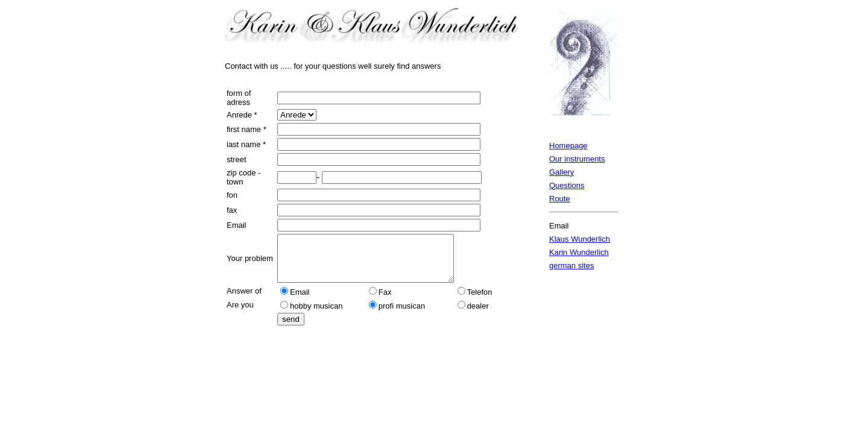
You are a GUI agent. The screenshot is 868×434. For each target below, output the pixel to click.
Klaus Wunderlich (580, 239)
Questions (567, 185)
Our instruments (577, 159)
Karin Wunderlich (579, 252)
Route (560, 199)
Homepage (568, 146)
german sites (571, 266)
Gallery (561, 172)
